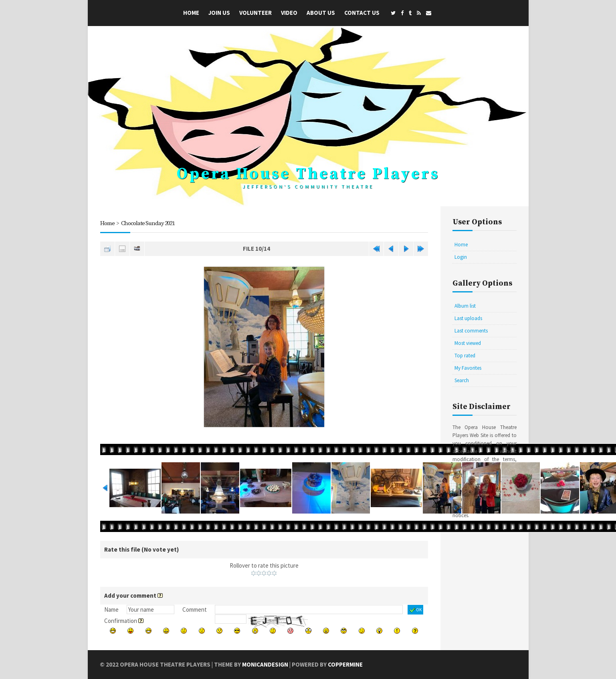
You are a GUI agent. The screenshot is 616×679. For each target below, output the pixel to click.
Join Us (219, 13)
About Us (321, 13)
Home (191, 13)
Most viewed (468, 343)
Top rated (465, 356)
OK (415, 610)
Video (289, 13)
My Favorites (468, 368)
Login (461, 257)
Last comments (471, 331)
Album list (465, 306)
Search (462, 380)
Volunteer (255, 13)
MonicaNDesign (265, 664)
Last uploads (468, 318)
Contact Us (362, 13)
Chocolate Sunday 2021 (149, 223)
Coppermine (345, 664)
